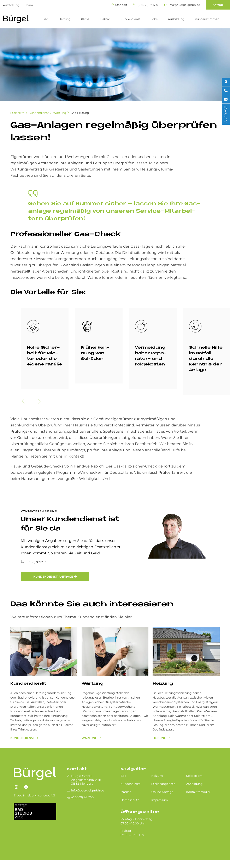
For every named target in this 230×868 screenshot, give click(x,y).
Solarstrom (194, 776)
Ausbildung (176, 19)
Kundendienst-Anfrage (53, 577)
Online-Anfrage (162, 792)
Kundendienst (131, 19)
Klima (85, 19)
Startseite (17, 113)
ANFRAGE (226, 114)
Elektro (105, 19)
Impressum (160, 800)
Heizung (65, 19)
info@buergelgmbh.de (182, 5)
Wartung (60, 113)
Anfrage (218, 5)
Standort (119, 5)
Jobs (154, 19)
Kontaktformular (198, 792)
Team (29, 5)
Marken (126, 792)
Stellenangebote (163, 784)
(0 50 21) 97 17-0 (146, 5)
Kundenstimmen (207, 19)
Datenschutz (130, 800)
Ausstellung (11, 5)
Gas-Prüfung (80, 113)
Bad (45, 19)
